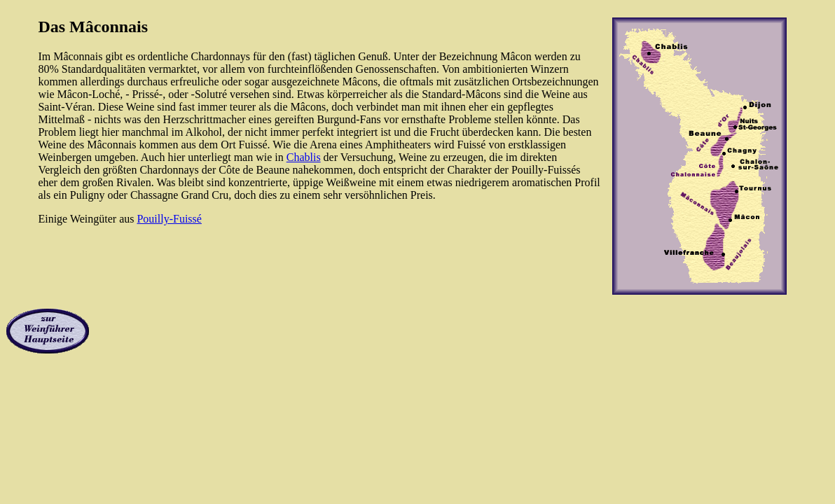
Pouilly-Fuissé (169, 219)
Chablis (304, 157)
